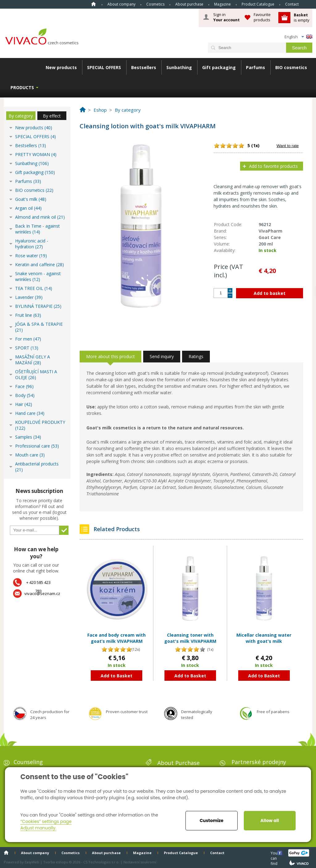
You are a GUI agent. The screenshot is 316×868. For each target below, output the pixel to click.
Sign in (227, 17)
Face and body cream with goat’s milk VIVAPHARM (116, 638)
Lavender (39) (29, 297)
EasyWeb (32, 862)
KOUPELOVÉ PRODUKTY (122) (40, 425)
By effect (52, 116)
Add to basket (270, 293)
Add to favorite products (273, 166)
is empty (301, 17)
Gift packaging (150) (35, 172)
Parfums (256, 67)
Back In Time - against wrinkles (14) (37, 229)
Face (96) (24, 386)
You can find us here (275, 853)
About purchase (189, 4)
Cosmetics (155, 4)
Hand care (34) (30, 413)
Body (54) (25, 395)
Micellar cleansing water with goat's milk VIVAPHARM (264, 641)
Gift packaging (219, 67)
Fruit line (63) (28, 315)
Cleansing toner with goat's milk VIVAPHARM (190, 638)
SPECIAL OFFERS (104, 67)
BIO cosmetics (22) (34, 190)
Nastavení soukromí (140, 862)
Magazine (222, 4)
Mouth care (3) (30, 455)
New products (61, 67)
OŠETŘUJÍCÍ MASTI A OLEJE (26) (36, 374)
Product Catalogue (258, 4)
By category (21, 116)
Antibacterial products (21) (37, 467)
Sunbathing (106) (32, 163)
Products (22, 87)
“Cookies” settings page (46, 821)
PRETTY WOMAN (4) (36, 154)
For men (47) (28, 339)
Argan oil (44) (28, 208)
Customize (212, 820)
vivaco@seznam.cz (42, 593)
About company (121, 4)
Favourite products (262, 17)
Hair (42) (24, 404)
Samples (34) (28, 437)
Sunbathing (179, 67)
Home (94, 4)
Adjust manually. (38, 828)
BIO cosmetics (291, 67)
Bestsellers (144, 67)
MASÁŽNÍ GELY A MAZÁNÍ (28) (33, 360)
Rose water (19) (31, 256)
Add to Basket (116, 676)
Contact (292, 4)
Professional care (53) (37, 446)
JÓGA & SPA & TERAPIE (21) (39, 327)
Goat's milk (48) (31, 199)
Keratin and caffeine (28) (39, 265)
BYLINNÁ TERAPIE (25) (38, 306)
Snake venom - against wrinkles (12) (38, 276)
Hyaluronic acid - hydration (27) (32, 244)
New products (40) (34, 128)
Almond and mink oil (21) (40, 217)
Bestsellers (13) (31, 145)
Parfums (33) (28, 181)
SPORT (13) (27, 348)
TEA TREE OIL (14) (34, 288)
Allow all (270, 820)
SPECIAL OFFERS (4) (35, 136)
